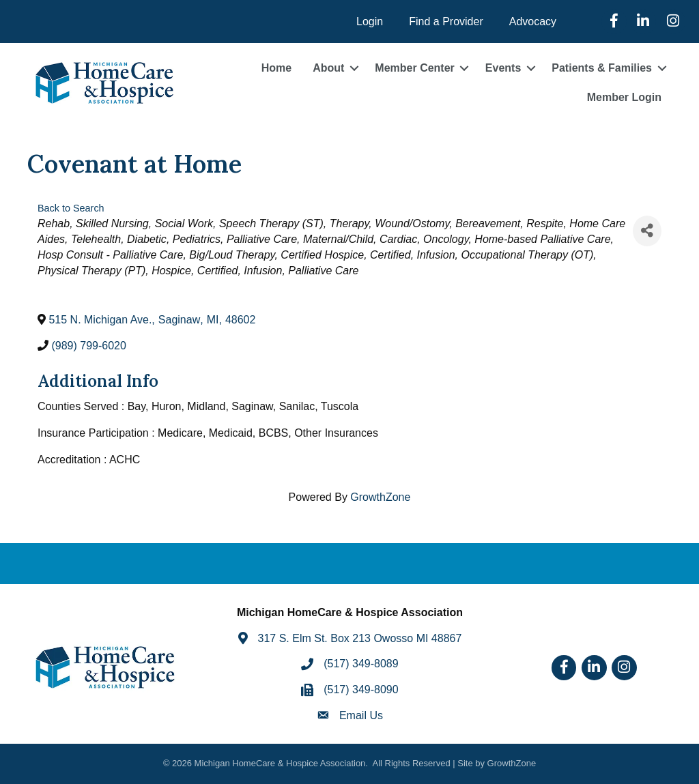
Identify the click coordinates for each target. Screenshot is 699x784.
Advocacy (533, 21)
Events (503, 68)
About (328, 68)
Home (276, 68)
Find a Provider (446, 21)
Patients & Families (602, 68)
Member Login (624, 97)
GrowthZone (380, 497)
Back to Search (71, 208)
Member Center (414, 68)
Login (370, 21)
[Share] (647, 231)
